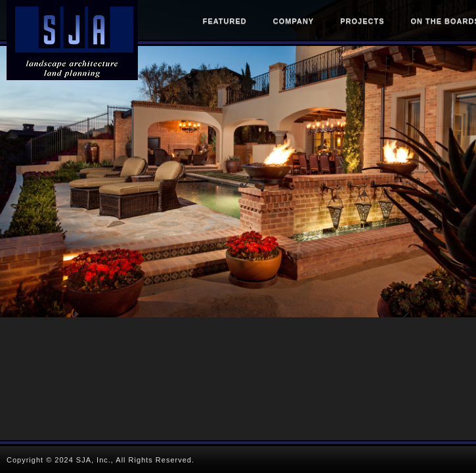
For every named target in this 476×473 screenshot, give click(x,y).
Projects (362, 21)
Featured (225, 21)
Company (293, 21)
